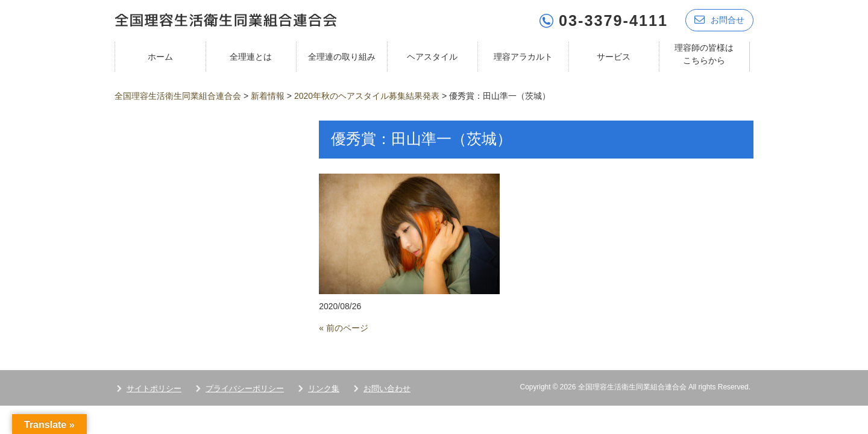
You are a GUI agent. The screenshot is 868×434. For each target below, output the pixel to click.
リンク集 (324, 388)
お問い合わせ (387, 388)
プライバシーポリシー (245, 388)
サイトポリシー (154, 388)
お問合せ (719, 20)
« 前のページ (344, 327)
